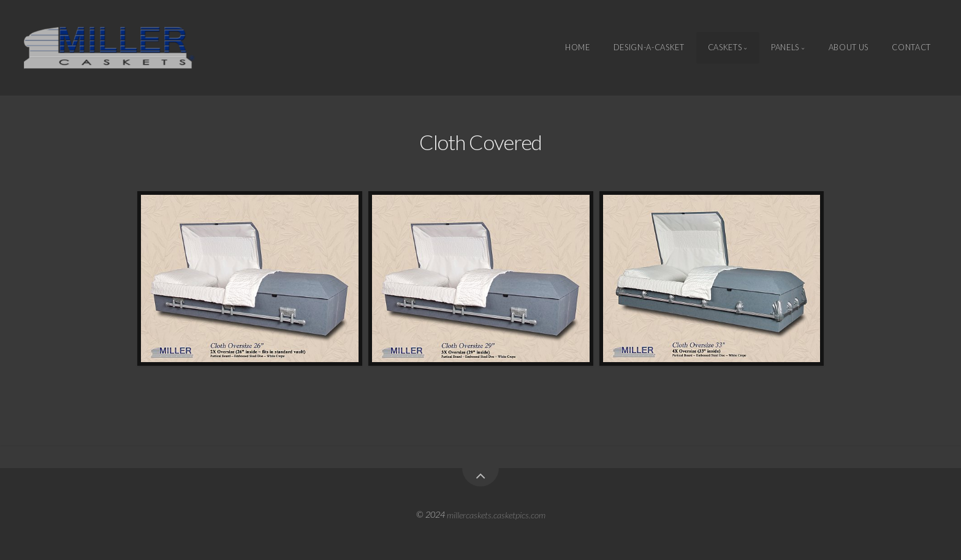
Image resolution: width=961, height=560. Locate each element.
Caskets (725, 48)
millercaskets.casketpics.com (496, 514)
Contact (911, 48)
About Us (849, 48)
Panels (785, 48)
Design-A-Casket (649, 48)
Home (578, 48)
